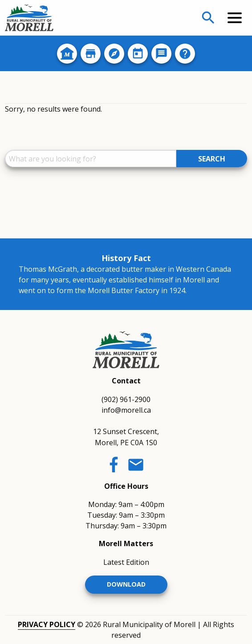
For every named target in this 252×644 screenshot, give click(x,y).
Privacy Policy (47, 624)
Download (126, 584)
